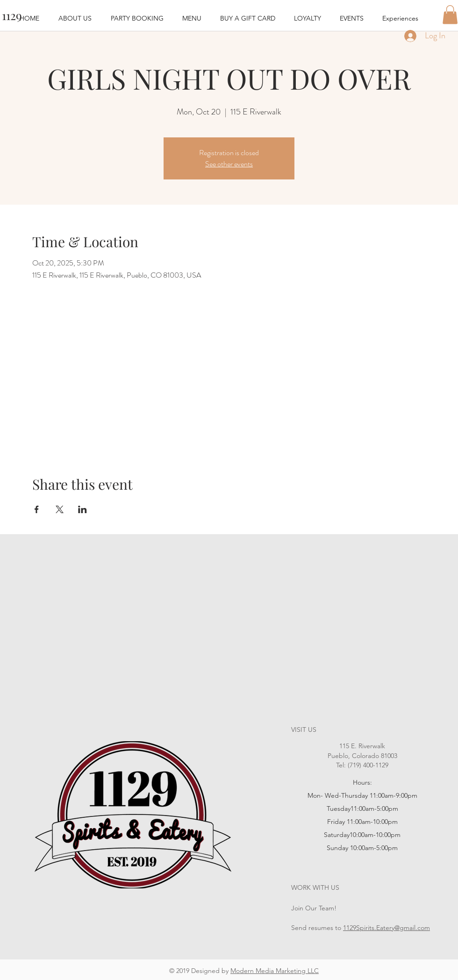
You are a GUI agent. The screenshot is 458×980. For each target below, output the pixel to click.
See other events (229, 164)
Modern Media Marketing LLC (275, 971)
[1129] (12, 15)
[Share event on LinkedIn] (82, 509)
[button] (450, 15)
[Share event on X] (60, 509)
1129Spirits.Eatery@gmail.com (386, 928)
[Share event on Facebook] (37, 509)
